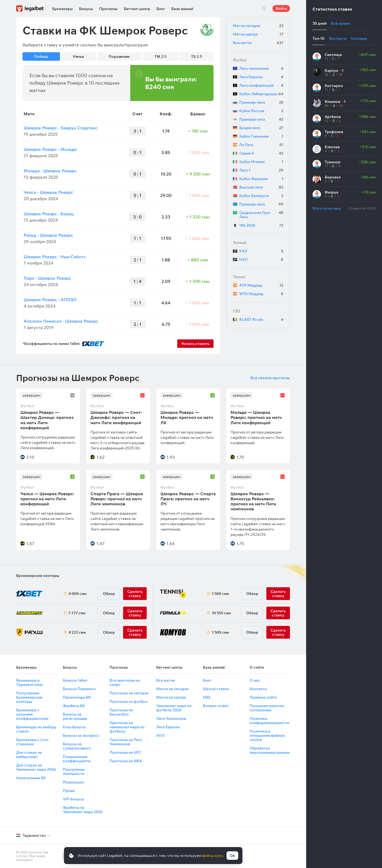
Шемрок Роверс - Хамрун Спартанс (61, 128)
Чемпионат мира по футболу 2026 (174, 708)
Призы (69, 791)
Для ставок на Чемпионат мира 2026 (36, 767)
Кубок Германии (261, 136)
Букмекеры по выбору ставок (36, 729)
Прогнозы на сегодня (129, 693)
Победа (41, 56)
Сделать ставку (135, 632)
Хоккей (240, 243)
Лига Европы (261, 77)
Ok (232, 856)
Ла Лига (261, 145)
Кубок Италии (261, 162)
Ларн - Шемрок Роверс (47, 278)
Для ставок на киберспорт (29, 755)
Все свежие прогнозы (270, 378)
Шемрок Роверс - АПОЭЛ (50, 300)
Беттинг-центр (137, 9)
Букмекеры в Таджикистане (29, 682)
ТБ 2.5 (196, 56)
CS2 (236, 311)
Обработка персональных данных (270, 750)
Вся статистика (327, 208)
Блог (161, 9)
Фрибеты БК (74, 706)
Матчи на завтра (171, 697)
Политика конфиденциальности (269, 721)
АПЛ (160, 735)
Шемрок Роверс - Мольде (50, 149)
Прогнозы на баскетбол (121, 712)
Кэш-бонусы (74, 727)
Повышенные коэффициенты (77, 759)
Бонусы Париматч (79, 689)
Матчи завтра (258, 34)
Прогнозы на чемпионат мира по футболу (127, 727)
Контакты (258, 689)
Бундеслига (261, 128)
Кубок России (261, 111)
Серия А (261, 153)
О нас (255, 680)
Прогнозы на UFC (125, 752)
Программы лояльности (74, 771)
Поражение (119, 56)
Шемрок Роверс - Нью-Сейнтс (55, 257)
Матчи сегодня (258, 26)
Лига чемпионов (261, 68)
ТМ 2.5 (160, 56)
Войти (281, 8)
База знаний (182, 9)
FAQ (207, 697)
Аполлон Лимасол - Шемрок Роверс (61, 321)
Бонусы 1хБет (75, 680)
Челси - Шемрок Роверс (48, 192)
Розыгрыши (73, 782)
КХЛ (261, 251)
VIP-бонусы (73, 799)
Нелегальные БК (31, 778)
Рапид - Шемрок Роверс (48, 235)
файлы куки (212, 856)
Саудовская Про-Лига (261, 215)
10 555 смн (221, 613)
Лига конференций (261, 85)
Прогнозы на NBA (126, 761)
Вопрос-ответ (216, 706)
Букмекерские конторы (38, 576)
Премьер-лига (261, 102)
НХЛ (261, 260)
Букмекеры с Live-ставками (33, 742)
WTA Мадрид (261, 294)
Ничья (79, 56)
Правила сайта (263, 697)
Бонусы (86, 9)
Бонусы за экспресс (81, 735)
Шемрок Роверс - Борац (49, 214)
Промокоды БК (77, 697)
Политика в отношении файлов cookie (267, 735)
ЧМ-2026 (261, 225)
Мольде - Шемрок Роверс (50, 171)
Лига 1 (261, 170)
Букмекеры (62, 9)
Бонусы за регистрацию (75, 716)
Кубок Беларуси (261, 196)
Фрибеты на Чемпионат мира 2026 (83, 810)
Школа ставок (216, 689)
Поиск (264, 8)
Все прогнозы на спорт (125, 682)
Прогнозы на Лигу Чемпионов (126, 742)
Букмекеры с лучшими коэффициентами (32, 714)
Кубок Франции (261, 179)
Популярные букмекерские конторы (29, 697)
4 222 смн (77, 632)
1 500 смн (220, 594)
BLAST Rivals (261, 319)
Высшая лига (261, 187)
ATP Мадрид (261, 285)
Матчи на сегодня (172, 689)
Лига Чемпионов (171, 718)
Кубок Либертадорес (261, 94)
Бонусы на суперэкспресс (77, 746)
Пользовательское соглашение (267, 708)
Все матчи (258, 43)
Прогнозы (108, 9)
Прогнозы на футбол (128, 702)
